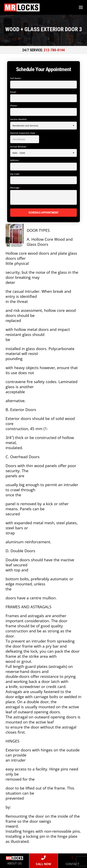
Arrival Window (19, 147)
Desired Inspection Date (23, 133)
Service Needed (19, 119)
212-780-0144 (54, 50)
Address (15, 160)
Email (14, 92)
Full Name (16, 78)
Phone (14, 106)
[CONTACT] (72, 858)
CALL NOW (43, 864)
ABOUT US (14, 863)
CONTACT (73, 864)
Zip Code (16, 174)
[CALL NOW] (43, 858)
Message (16, 188)
